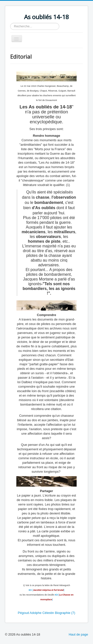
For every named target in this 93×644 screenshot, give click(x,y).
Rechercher (10, 23)
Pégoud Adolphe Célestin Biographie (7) (46, 613)
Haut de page (78, 634)
